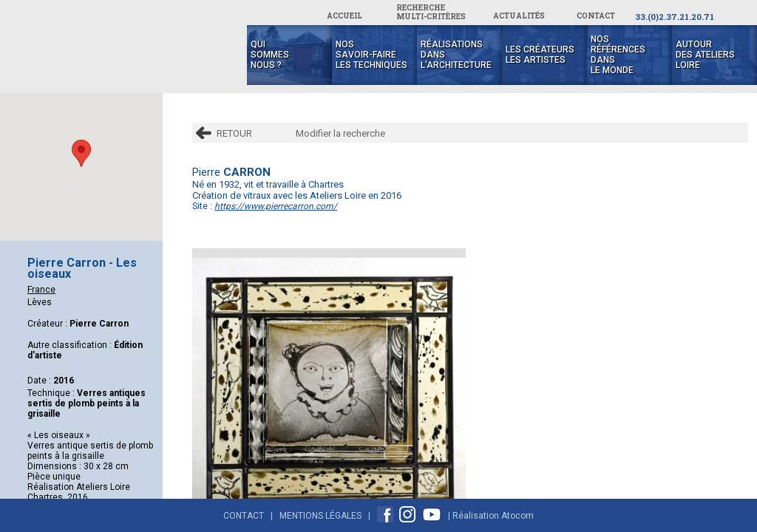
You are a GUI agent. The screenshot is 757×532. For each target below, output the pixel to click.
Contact (244, 516)
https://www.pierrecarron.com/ (276, 206)
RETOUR (234, 133)
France (41, 290)
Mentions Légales (320, 516)
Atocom (517, 516)
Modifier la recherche (340, 133)
